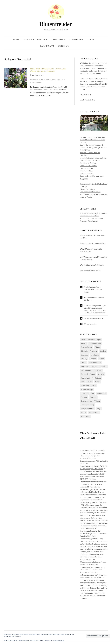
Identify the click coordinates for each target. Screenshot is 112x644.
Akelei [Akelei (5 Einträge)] (83, 339)
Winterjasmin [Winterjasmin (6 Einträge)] (94, 412)
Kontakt (91, 40)
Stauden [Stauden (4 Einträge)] (84, 397)
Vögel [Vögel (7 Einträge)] (99, 409)
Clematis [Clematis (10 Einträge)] (84, 351)
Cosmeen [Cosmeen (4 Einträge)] (94, 351)
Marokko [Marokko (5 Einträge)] (101, 374)
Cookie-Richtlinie (59, 640)
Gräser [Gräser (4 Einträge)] (84, 363)
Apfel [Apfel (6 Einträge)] (99, 339)
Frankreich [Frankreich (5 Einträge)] (95, 355)
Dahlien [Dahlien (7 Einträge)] (103, 351)
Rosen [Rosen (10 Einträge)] (94, 386)
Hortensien (37, 75)
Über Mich (42, 40)
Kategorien (57, 40)
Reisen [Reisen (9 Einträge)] (97, 382)
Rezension (51, 71)
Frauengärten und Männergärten (93, 158)
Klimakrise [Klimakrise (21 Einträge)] (97, 370)
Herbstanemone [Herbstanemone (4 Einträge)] (95, 363)
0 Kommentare (36, 82)
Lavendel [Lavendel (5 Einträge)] (84, 374)
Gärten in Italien (87, 173)
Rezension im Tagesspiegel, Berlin (93, 213)
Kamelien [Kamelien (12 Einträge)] (103, 366)
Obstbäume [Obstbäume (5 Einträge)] (97, 378)
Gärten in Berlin (86, 168)
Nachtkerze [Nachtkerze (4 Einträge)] (85, 378)
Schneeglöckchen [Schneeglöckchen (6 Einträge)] (88, 393)
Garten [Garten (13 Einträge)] (101, 359)
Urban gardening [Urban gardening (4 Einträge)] (87, 405)
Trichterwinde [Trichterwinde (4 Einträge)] (86, 401)
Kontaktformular (87, 71)
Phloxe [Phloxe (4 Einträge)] (90, 382)
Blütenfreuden (56, 24)
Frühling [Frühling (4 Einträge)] (84, 359)
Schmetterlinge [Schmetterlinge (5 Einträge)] (87, 389)
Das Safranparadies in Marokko (92, 137)
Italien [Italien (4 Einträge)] (94, 366)
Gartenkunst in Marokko (90, 160)
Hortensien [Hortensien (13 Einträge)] (85, 366)
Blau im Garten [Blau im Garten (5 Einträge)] (87, 347)
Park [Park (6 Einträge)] (83, 382)
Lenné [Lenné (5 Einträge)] (93, 374)
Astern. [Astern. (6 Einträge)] (84, 343)
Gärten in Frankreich (88, 166)
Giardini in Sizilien (87, 189)
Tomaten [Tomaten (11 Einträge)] (93, 397)
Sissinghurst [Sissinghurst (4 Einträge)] (101, 393)
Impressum (63, 46)
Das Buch (28, 40)
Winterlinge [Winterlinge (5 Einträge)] (85, 416)
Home (16, 40)
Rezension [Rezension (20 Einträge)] (85, 386)
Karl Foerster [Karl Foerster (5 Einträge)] (86, 370)
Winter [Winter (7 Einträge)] (84, 412)
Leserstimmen (76, 40)
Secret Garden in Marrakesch (92, 145)
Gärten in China (86, 171)
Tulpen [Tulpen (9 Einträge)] (97, 401)
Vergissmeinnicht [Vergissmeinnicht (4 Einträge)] (88, 409)
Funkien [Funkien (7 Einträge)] (93, 359)
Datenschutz (47, 46)
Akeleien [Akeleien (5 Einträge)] (91, 339)
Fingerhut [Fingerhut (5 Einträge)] (85, 355)
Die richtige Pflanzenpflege (42, 69)
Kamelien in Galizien (88, 163)
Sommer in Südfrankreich (90, 192)
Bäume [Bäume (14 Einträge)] (98, 347)
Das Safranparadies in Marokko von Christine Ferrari (93, 289)
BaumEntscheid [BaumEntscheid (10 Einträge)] (95, 343)
